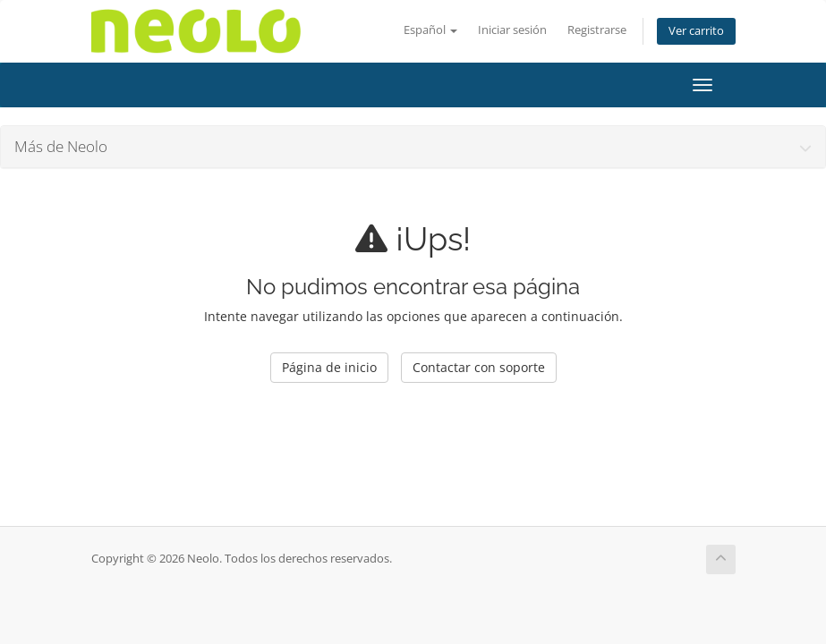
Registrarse (597, 30)
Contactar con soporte (479, 367)
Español (430, 30)
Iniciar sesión (512, 30)
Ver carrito (696, 31)
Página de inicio (329, 367)
